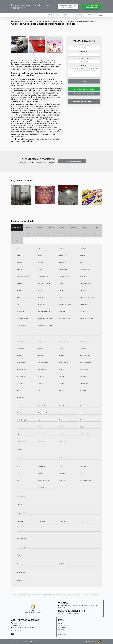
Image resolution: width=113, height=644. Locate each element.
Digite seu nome (84, 45)
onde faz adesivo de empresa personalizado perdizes (80, 21)
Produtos (77, 15)
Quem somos (62, 15)
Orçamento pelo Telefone (84, 94)
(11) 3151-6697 (16, 623)
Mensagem (84, 65)
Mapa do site (63, 634)
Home (50, 15)
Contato (91, 15)
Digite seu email (84, 52)
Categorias (23, 21)
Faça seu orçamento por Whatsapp (92, 6)
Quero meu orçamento (72, 161)
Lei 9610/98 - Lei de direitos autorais (84, 596)
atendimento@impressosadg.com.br (22, 628)
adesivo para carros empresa (53, 21)
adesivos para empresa (35, 21)
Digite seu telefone (84, 58)
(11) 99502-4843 (17, 625)
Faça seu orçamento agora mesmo (68, 6)
